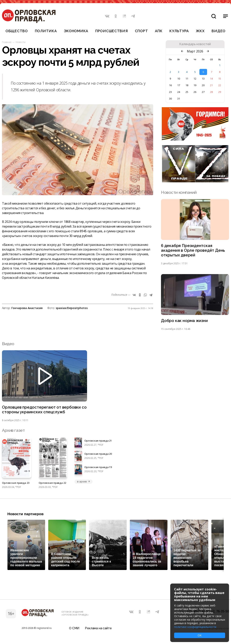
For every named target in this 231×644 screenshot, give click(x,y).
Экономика (76, 31)
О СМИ (74, 629)
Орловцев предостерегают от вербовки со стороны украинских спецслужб (42, 411)
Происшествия (112, 31)
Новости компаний (179, 192)
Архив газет (13, 432)
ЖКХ (200, 31)
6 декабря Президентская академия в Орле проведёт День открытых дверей (194, 251)
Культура (179, 31)
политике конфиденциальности (195, 627)
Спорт (141, 31)
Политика (46, 31)
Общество (17, 31)
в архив (84, 483)
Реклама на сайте (98, 629)
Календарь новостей (195, 44)
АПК (159, 31)
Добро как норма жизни (185, 322)
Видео (219, 31)
